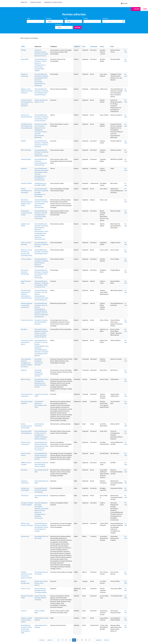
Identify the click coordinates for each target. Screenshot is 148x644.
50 (90, 640)
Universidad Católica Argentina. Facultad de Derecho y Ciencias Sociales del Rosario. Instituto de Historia (41, 333)
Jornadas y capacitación (53, 2)
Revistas (24, 2)
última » (107, 640)
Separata (24, 169)
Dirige (102, 47)
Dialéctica (24, 370)
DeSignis (24, 50)
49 (86, 640)
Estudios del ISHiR (26, 183)
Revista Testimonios (27, 320)
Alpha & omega (26, 379)
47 (78, 640)
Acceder (124, 3)
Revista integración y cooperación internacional (27, 305)
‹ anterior (50, 640)
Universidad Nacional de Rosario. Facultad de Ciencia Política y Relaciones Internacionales (41, 204)
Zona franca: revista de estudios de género (27, 342)
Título (29, 18)
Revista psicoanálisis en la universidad (26, 191)
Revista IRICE (25, 59)
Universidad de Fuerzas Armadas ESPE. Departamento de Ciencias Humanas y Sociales (41, 383)
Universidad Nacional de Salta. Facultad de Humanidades (41, 490)
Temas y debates (26, 259)
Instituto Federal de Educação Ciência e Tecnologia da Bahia (41, 590)
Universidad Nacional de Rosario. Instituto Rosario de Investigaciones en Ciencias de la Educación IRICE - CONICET (41, 65)
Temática (49, 18)
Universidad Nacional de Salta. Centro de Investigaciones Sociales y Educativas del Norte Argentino (41, 435)
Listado (137, 9)
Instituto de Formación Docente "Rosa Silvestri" (41, 583)
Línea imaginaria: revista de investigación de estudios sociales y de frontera (27, 363)
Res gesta (24, 329)
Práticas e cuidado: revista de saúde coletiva (27, 620)
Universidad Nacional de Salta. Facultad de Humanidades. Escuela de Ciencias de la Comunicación (41, 446)
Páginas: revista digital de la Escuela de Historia (27, 91)
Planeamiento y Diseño (41, 156)
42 (59, 640)
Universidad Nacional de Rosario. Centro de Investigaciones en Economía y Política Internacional (41, 215)
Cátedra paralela (26, 159)
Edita (112, 47)
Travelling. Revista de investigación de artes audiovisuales (27, 126)
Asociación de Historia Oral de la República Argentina (41, 322)
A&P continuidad (26, 150)
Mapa (145, 9)
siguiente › (99, 640)
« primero (42, 640)
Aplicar (78, 27)
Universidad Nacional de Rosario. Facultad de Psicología (41, 244)
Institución (105, 18)
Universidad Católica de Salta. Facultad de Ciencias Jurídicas (41, 465)
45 (70, 640)
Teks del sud (25, 496)
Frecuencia (58, 25)
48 (82, 640)
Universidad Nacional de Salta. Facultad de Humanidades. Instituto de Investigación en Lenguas (41, 527)
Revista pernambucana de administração (26, 426)
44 (66, 640)
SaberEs (23, 141)
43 (62, 640)
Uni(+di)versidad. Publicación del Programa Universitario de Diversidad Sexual (26, 294)
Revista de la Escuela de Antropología (25, 272)
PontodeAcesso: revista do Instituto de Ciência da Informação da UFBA (26, 629)
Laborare (24, 611)
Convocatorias (35, 2)
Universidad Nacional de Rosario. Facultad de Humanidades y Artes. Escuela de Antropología (41, 274)
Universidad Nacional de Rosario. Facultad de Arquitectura (41, 152)
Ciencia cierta (25, 536)
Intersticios (24, 470)
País (66, 18)
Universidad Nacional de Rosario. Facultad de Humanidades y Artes (41, 252)
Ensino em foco (26, 589)
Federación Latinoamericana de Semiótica (40, 52)
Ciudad (86, 18)
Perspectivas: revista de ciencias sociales (26, 213)
